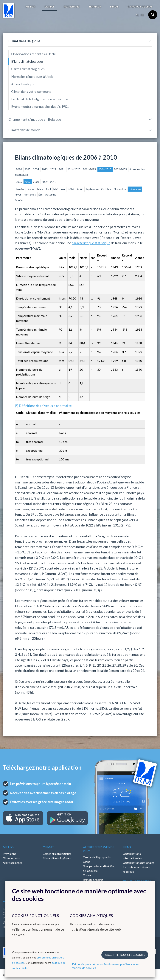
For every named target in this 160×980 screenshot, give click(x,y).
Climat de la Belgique (24, 41)
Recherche (72, 6)
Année (19, 200)
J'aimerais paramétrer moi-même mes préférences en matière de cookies (105, 966)
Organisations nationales (139, 863)
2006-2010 (105, 169)
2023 (45, 169)
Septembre (92, 189)
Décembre (135, 189)
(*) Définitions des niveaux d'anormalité (43, 406)
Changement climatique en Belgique (35, 119)
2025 (28, 169)
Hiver (18, 194)
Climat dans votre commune (31, 91)
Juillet (71, 189)
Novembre (120, 189)
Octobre (107, 189)
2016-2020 (74, 169)
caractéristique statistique (91, 243)
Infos (114, 6)
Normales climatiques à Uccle (32, 77)
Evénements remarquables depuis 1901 (40, 106)
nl (137, 15)
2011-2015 (90, 169)
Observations (11, 858)
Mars (41, 189)
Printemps (30, 194)
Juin (63, 189)
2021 (62, 169)
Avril (49, 189)
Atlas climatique (23, 84)
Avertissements (12, 863)
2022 (53, 169)
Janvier (20, 189)
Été (41, 194)
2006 (19, 182)
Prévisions (9, 854)
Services (95, 6)
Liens (127, 847)
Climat (49, 6)
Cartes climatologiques (28, 69)
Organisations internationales (132, 856)
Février (31, 189)
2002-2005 (121, 169)
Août (80, 189)
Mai (56, 189)
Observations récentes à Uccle (34, 54)
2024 (36, 169)
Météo (30, 6)
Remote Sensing (93, 880)
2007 (28, 182)
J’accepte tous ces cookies (125, 955)
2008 (36, 182)
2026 (19, 169)
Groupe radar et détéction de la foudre (99, 868)
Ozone (87, 875)
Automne (51, 194)
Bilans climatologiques (27, 61)
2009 (45, 182)
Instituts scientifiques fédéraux (136, 869)
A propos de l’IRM (140, 6)
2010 (53, 182)
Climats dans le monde (24, 130)
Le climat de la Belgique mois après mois (40, 99)
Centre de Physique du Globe (97, 860)
